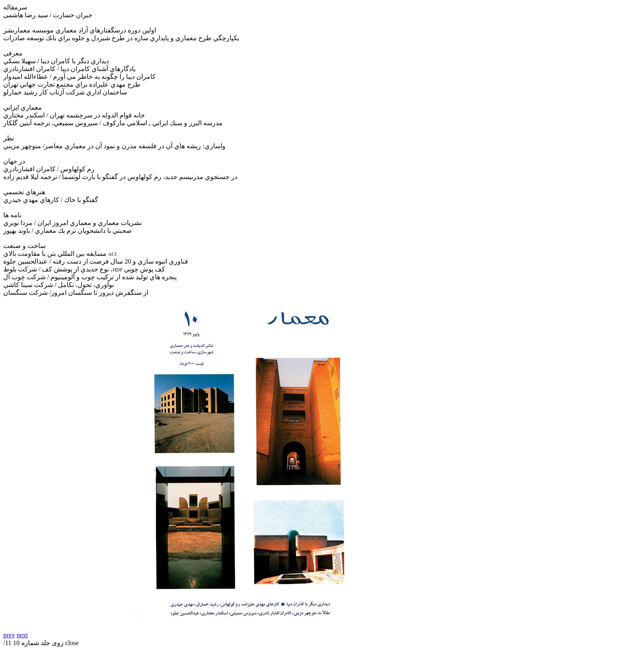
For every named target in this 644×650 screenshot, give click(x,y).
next (22, 635)
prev (9, 635)
